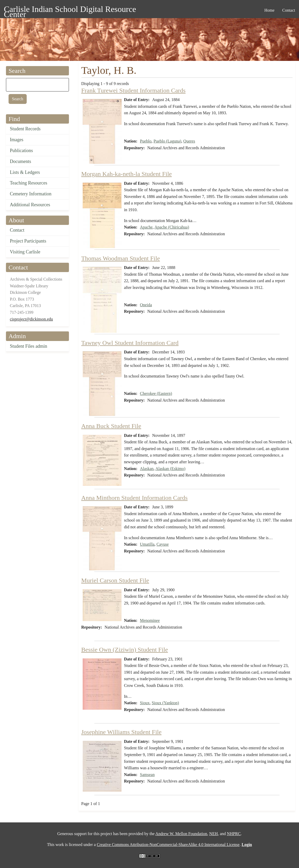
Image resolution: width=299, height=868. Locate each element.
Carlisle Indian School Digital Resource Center (70, 10)
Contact (17, 230)
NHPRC (234, 834)
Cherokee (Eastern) (156, 393)
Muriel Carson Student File (115, 580)
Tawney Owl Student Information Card (130, 343)
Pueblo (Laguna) (168, 141)
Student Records (25, 129)
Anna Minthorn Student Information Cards (135, 498)
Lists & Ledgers (25, 172)
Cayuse (163, 544)
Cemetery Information (31, 194)
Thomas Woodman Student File (121, 258)
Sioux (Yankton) (165, 703)
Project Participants (28, 241)
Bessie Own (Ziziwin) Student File (125, 650)
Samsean (147, 775)
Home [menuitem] (269, 10)
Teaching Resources (29, 183)
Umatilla (147, 544)
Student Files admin (29, 346)
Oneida (146, 305)
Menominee (150, 620)
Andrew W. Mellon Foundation (181, 834)
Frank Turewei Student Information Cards (134, 90)
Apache (146, 227)
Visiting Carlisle (25, 252)
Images (17, 140)
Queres (189, 141)
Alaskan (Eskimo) (170, 469)
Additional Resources (30, 205)
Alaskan (147, 469)
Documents (20, 161)
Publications (21, 151)
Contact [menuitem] (289, 10)
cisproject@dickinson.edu (31, 319)
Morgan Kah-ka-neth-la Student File (127, 174)
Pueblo (146, 141)
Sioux (145, 703)
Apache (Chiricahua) (172, 227)
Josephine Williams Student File (122, 732)
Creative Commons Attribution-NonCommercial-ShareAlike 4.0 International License (168, 845)
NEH (214, 834)
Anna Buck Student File (111, 426)
